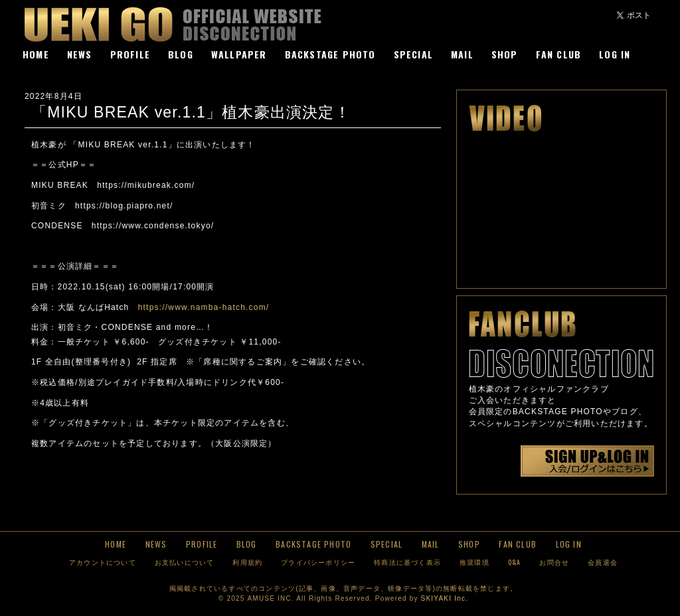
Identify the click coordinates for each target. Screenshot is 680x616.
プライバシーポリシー (318, 562)
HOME (36, 54)
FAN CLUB (559, 54)
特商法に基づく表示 (407, 562)
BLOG (181, 54)
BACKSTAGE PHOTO (330, 54)
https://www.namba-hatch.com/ (204, 307)
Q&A (515, 562)
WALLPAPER (239, 54)
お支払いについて (185, 562)
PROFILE (130, 54)
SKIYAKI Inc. (445, 598)
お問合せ (554, 562)
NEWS (80, 54)
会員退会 (603, 562)
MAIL (462, 54)
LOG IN (615, 54)
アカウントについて (103, 562)
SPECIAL (413, 54)
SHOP (505, 54)
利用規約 (247, 562)
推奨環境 (474, 562)
